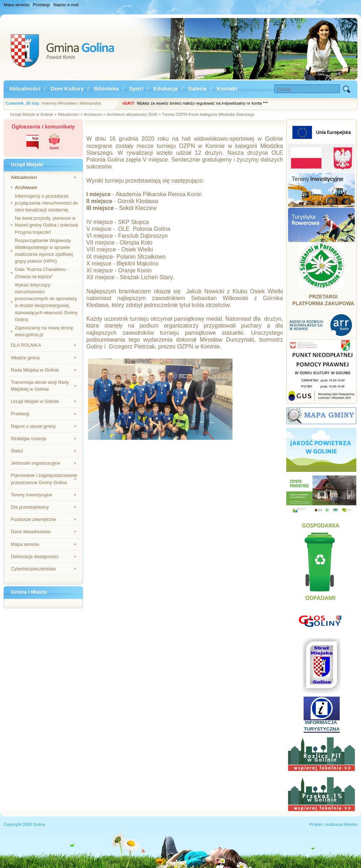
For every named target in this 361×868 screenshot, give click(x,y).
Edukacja (166, 89)
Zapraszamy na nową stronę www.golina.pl (44, 331)
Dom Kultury (67, 89)
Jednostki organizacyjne (36, 463)
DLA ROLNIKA (26, 345)
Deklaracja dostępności (35, 556)
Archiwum (26, 187)
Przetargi (42, 5)
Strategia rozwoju (29, 439)
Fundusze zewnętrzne (33, 519)
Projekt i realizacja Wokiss (333, 824)
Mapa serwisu (16, 5)
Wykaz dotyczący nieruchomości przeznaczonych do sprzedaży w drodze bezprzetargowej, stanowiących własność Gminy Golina (46, 302)
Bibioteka (106, 89)
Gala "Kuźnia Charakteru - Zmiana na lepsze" (42, 273)
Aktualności (25, 89)
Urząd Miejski (27, 165)
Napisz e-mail (66, 5)
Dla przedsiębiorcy (30, 507)
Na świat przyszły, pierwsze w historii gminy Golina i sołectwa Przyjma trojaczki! (46, 225)
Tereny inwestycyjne (32, 495)
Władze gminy (25, 358)
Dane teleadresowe (31, 532)
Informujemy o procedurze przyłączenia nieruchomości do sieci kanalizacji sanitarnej (46, 203)
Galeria (197, 89)
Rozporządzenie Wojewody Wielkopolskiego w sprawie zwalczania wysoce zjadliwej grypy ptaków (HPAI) (44, 251)
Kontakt (227, 89)
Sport (136, 89)
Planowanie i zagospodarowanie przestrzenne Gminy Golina (44, 479)
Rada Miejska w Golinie (35, 370)
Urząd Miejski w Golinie (35, 401)
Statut (17, 451)
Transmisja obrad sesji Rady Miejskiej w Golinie (40, 386)
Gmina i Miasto (29, 592)
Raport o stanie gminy (33, 426)
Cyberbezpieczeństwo (33, 569)
